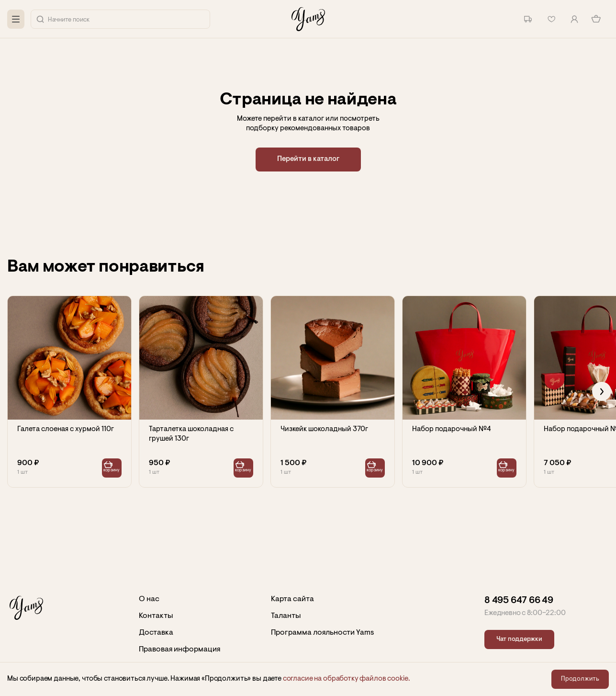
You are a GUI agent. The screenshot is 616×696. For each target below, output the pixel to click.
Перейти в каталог (308, 159)
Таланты (286, 616)
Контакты (156, 616)
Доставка (156, 633)
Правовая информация (179, 650)
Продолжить (580, 679)
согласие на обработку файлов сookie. (347, 679)
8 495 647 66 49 (519, 601)
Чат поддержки (519, 639)
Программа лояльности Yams (322, 633)
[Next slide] (602, 391)
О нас (149, 599)
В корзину (112, 468)
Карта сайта (292, 599)
